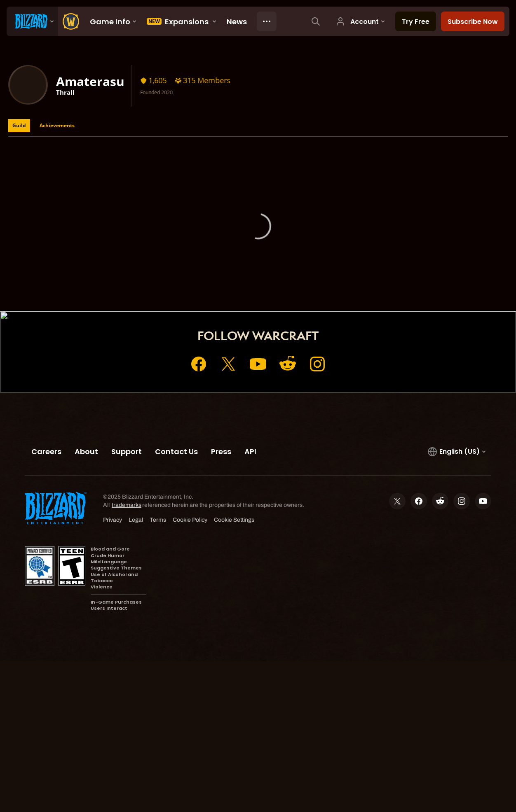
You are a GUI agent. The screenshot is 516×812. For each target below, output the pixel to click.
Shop (274, 279)
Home (209, 279)
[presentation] (32, 21)
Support (305, 279)
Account (242, 279)
